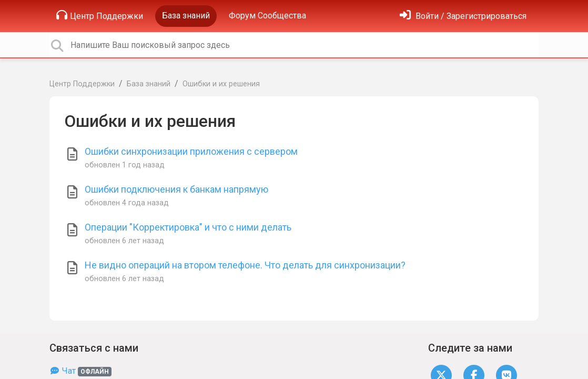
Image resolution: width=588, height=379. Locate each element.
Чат (80, 371)
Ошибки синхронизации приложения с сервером (191, 151)
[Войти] (463, 16)
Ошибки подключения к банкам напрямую (176, 189)
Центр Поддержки (100, 15)
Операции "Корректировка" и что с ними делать (188, 227)
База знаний (186, 16)
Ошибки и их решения (221, 84)
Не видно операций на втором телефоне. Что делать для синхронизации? (245, 265)
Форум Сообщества (267, 16)
